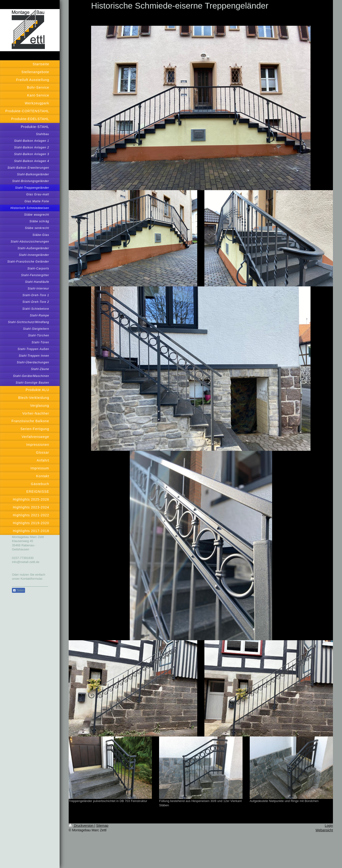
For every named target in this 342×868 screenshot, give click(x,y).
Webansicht (324, 830)
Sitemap (102, 826)
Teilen (18, 590)
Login (329, 826)
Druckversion (81, 826)
